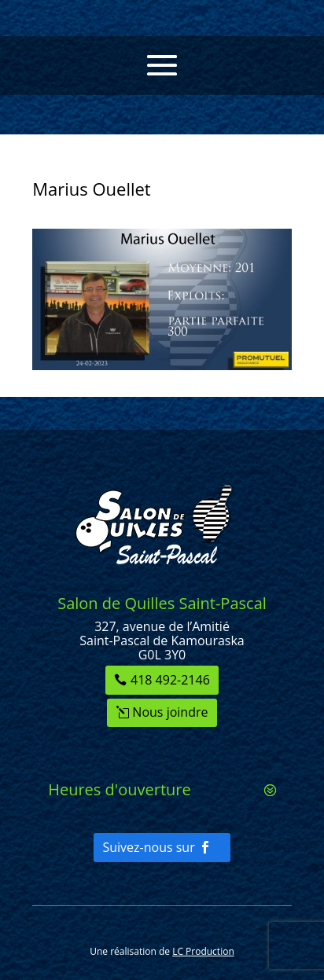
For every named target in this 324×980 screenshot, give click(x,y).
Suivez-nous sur (148, 847)
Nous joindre (170, 712)
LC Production (203, 951)
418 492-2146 (170, 680)
